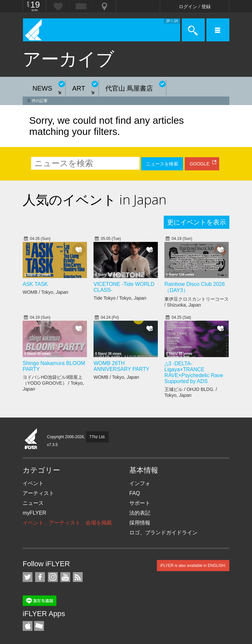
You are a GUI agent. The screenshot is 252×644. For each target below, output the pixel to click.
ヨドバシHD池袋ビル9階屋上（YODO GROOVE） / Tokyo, (53, 383)
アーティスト (38, 493)
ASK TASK (35, 284)
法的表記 (140, 513)
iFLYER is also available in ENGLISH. (193, 566)
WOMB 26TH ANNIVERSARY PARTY (121, 366)
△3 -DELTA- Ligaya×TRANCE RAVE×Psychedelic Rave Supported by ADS (194, 372)
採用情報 (140, 523)
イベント (33, 483)
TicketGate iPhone (39, 626)
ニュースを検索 (162, 164)
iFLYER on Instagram (53, 577)
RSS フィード (78, 577)
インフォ (140, 483)
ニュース (33, 503)
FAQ (135, 493)
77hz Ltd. (97, 437)
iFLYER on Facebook (40, 577)
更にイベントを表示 (197, 222)
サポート (140, 503)
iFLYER (31, 439)
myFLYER (34, 513)
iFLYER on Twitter (28, 577)
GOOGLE (200, 164)
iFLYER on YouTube (65, 577)
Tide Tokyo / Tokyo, (120, 298)
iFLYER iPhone (28, 626)
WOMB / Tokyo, (45, 292)
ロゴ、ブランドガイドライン (163, 533)
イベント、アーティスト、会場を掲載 (67, 523)
